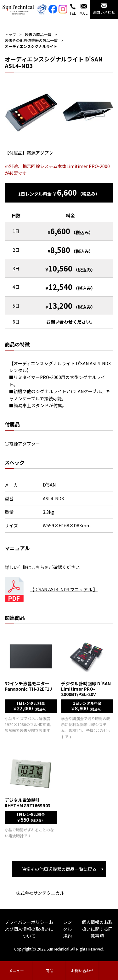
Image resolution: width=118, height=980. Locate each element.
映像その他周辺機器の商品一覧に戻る (59, 869)
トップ (10, 34)
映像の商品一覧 (38, 34)
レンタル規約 (67, 929)
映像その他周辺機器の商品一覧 (31, 40)
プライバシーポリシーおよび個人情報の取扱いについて (29, 929)
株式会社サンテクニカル (40, 893)
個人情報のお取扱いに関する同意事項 (97, 929)
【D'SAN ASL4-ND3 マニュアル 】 (64, 589)
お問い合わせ (82, 970)
